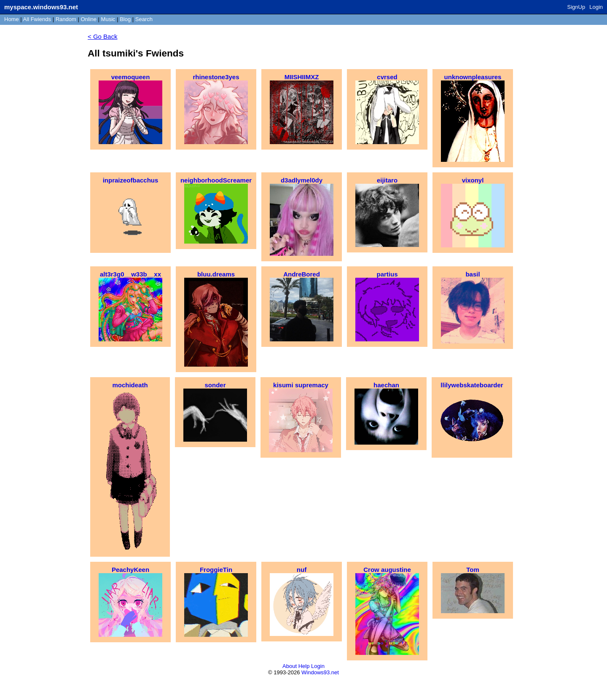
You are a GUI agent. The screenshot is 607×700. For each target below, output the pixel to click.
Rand (66, 19)
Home (12, 19)
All (37, 19)
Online (89, 19)
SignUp (576, 7)
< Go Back (102, 36)
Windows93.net (320, 672)
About (290, 666)
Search (144, 19)
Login (596, 7)
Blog (125, 19)
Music (108, 19)
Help (304, 666)
